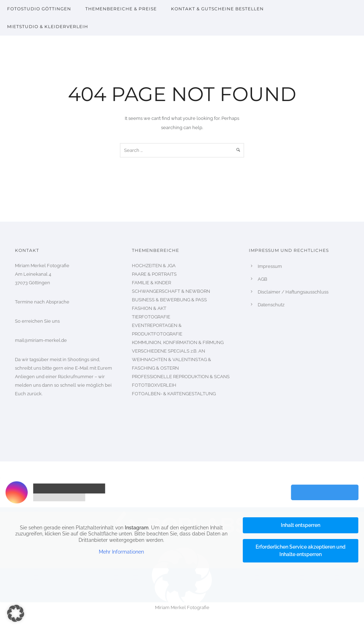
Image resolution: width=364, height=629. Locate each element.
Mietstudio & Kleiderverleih (48, 27)
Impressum (270, 266)
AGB (263, 279)
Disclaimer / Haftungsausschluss (293, 292)
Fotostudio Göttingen (39, 9)
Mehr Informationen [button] (121, 552)
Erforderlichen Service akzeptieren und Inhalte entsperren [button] (301, 551)
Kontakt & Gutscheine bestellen (217, 9)
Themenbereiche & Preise (121, 9)
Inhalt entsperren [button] (301, 525)
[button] (16, 613)
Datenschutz (271, 305)
